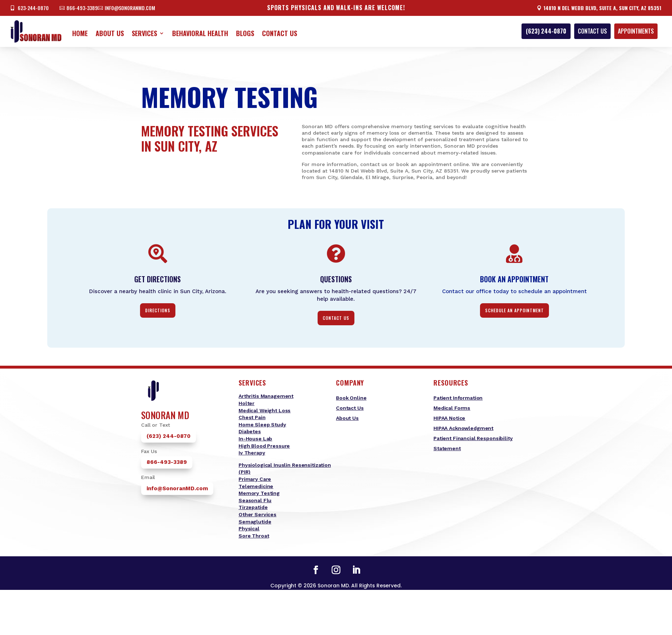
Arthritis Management (266, 396)
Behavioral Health (200, 33)
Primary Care (255, 479)
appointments (636, 31)
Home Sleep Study (262, 425)
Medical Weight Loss (265, 410)
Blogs (245, 33)
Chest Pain (252, 417)
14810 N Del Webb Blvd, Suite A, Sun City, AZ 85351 (602, 8)
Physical (249, 529)
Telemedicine (256, 486)
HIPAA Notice (449, 418)
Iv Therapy (252, 453)
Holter (246, 403)
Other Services (258, 514)
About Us (110, 33)
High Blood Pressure (264, 446)
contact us (336, 318)
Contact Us (280, 33)
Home (80, 33)
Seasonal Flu (255, 500)
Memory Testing (259, 493)
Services (144, 33)
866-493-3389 (82, 8)
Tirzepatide (253, 507)
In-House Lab (255, 439)
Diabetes (250, 431)
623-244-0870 (33, 8)
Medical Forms (452, 408)
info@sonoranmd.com (130, 8)
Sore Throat (254, 536)
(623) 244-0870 (546, 31)
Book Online (351, 398)
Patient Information (458, 398)
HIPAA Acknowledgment (463, 428)
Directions (158, 310)
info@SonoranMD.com (177, 488)
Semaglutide (255, 522)
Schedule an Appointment (514, 310)
